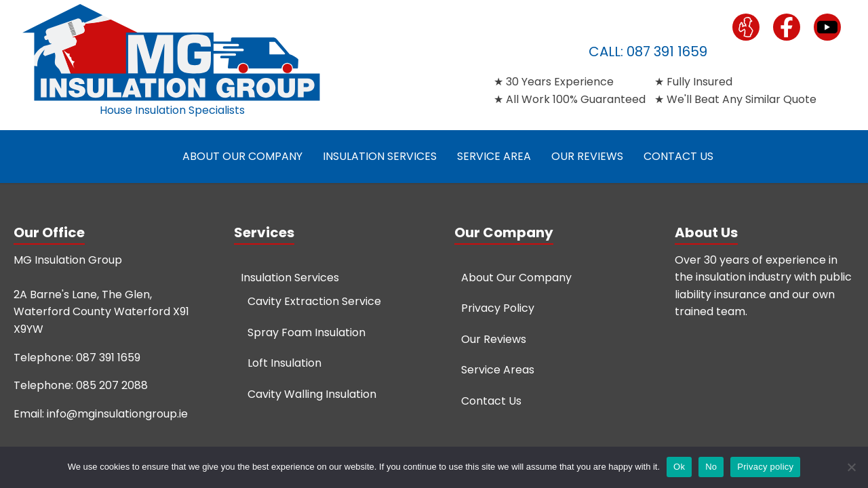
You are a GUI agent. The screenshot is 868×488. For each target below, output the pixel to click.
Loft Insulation (284, 363)
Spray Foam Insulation (307, 332)
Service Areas (498, 370)
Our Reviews (587, 156)
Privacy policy (765, 467)
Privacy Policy (498, 308)
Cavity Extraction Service (314, 301)
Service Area (494, 156)
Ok (679, 467)
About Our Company (242, 156)
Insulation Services (380, 156)
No (711, 467)
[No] (851, 467)
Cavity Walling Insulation (312, 394)
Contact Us (678, 156)
